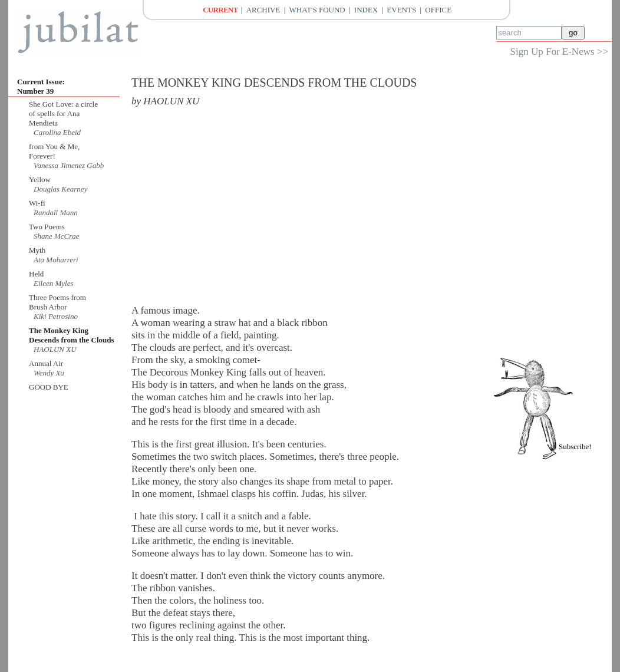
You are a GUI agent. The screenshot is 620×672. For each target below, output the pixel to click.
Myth (37, 250)
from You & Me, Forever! (54, 151)
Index (366, 10)
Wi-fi (37, 203)
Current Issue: (41, 82)
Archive (263, 10)
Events (401, 10)
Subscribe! (575, 447)
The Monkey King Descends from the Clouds (72, 335)
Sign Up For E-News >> (559, 52)
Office (438, 10)
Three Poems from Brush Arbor (57, 302)
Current (220, 10)
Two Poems (47, 227)
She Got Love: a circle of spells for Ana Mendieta (63, 113)
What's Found (317, 10)
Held (36, 274)
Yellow (40, 179)
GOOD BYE (49, 387)
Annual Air (46, 363)
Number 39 (35, 91)
